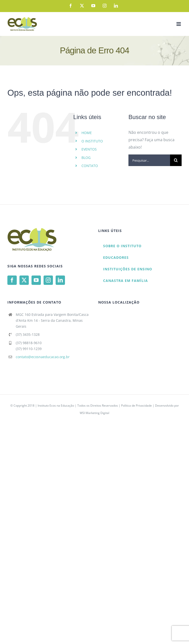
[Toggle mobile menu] (179, 24)
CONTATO (90, 166)
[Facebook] (12, 280)
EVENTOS (89, 149)
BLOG (86, 158)
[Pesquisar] (176, 160)
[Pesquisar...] (149, 160)
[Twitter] (24, 280)
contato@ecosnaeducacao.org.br (43, 357)
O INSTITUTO (92, 141)
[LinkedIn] (60, 280)
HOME (87, 133)
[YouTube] (36, 280)
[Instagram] (48, 280)
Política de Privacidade (136, 406)
